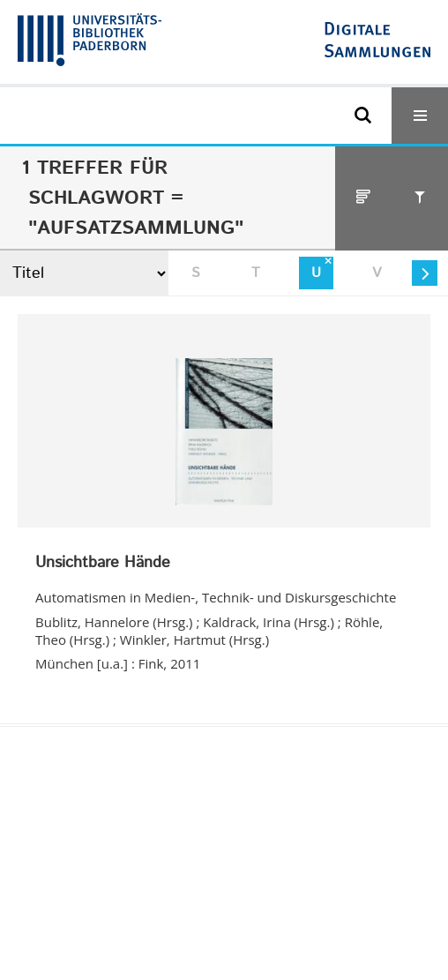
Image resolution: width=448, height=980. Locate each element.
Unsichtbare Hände (103, 564)
